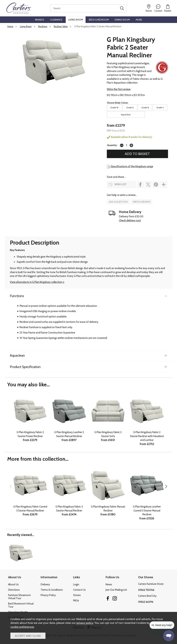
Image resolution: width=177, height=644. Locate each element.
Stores (77, 595)
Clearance (56, 20)
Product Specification (25, 367)
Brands (40, 20)
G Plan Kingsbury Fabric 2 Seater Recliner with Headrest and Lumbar (147, 436)
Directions (14, 590)
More (139, 20)
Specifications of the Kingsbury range (130, 166)
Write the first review (119, 89)
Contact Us (79, 590)
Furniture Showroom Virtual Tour (19, 597)
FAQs (76, 601)
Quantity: (112, 145)
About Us (13, 584)
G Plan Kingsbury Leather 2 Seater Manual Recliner (69, 434)
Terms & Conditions (52, 590)
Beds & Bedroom (99, 20)
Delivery (45, 584)
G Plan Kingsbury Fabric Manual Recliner (108, 509)
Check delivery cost (130, 220)
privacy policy (85, 623)
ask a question (118, 202)
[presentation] (11, 486)
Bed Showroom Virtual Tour (21, 605)
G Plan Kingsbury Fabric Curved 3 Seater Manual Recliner (30, 509)
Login (76, 584)
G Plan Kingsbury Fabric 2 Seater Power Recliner (30, 434)
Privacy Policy (48, 595)
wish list (120, 184)
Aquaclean (17, 355)
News (109, 584)
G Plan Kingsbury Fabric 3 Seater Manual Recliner (69, 509)
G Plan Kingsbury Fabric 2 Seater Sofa (108, 434)
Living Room (76, 20)
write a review (141, 202)
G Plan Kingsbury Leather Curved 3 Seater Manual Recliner (147, 510)
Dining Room (122, 20)
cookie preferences (22, 627)
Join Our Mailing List (116, 590)
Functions (17, 296)
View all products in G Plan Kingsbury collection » (37, 282)
